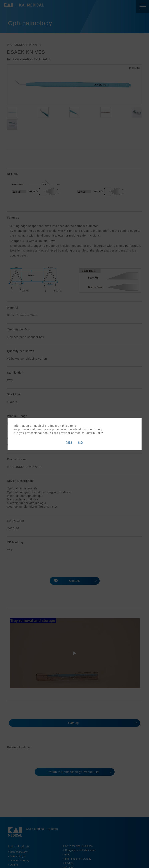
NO (80, 442)
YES (69, 442)
